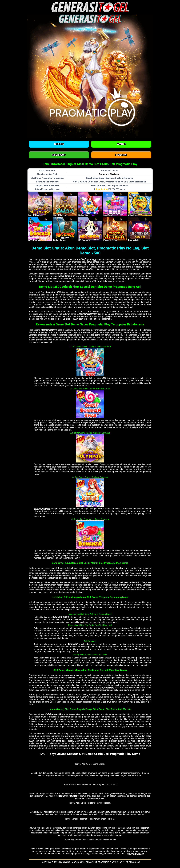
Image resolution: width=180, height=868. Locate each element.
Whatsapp (59, 155)
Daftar (59, 144)
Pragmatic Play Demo (110, 174)
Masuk (121, 144)
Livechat (121, 155)
